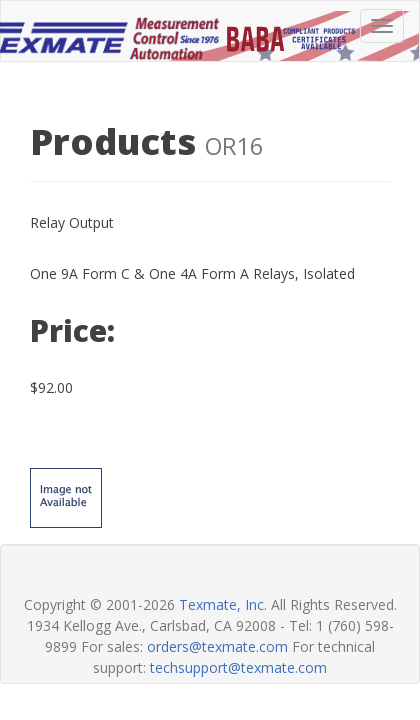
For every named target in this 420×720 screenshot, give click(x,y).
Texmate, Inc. (223, 604)
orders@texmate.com (217, 646)
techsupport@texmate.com (238, 667)
